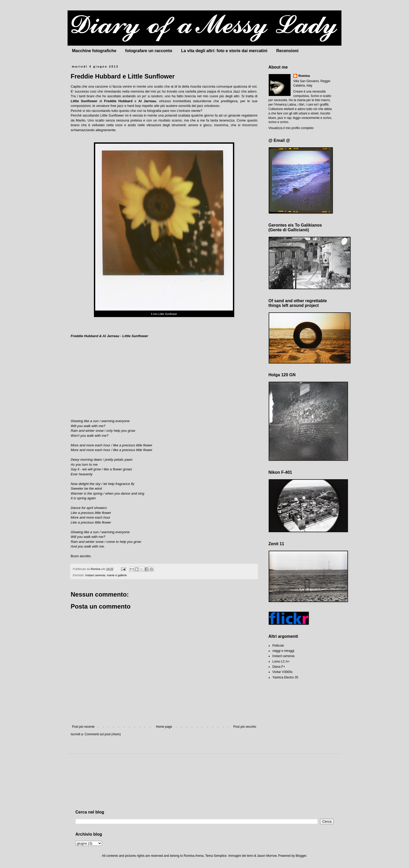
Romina (304, 76)
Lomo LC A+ (281, 661)
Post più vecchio (245, 727)
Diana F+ (279, 667)
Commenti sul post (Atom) (103, 734)
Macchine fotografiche (94, 51)
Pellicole (278, 646)
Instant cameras (95, 575)
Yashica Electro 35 (285, 677)
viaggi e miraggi (283, 651)
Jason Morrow (267, 856)
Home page (164, 727)
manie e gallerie (117, 575)
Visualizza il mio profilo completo (291, 128)
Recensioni (287, 51)
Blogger (301, 856)
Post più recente (83, 727)
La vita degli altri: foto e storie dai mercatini (224, 51)
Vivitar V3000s (282, 672)
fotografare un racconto (149, 51)
